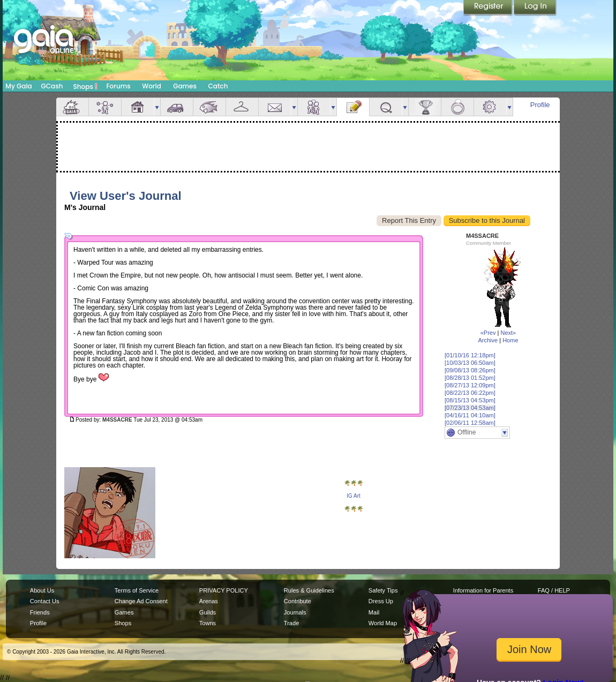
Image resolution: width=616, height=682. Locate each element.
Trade (291, 623)
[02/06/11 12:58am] (470, 423)
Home (510, 340)
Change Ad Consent (141, 601)
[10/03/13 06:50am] (470, 363)
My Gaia (18, 86)
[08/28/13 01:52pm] (470, 378)
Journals (295, 612)
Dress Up (381, 601)
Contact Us (45, 601)
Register (489, 8)
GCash (52, 86)
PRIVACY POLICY (224, 590)
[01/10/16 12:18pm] (470, 355)
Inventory (242, 107)
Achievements (425, 107)
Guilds (208, 612)
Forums (118, 86)
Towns (208, 623)
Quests (386, 107)
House (138, 107)
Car (177, 107)
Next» (508, 333)
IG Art (354, 496)
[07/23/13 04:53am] (470, 408)
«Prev (488, 333)
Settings (490, 107)
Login (535, 8)
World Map (383, 623)
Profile (540, 105)
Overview (72, 107)
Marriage (457, 107)
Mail (275, 107)
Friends (314, 107)
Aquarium (209, 107)
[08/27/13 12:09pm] (470, 385)
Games (185, 86)
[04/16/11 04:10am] (470, 415)
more (157, 107)
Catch (218, 86)
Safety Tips (383, 590)
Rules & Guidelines (309, 590)
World (152, 86)
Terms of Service (137, 590)
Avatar (105, 107)
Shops (85, 86)
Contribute (298, 601)
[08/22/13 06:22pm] (470, 393)
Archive (488, 340)
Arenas (209, 601)
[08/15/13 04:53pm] (470, 400)
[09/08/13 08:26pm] (470, 370)
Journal (353, 107)
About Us (42, 590)
